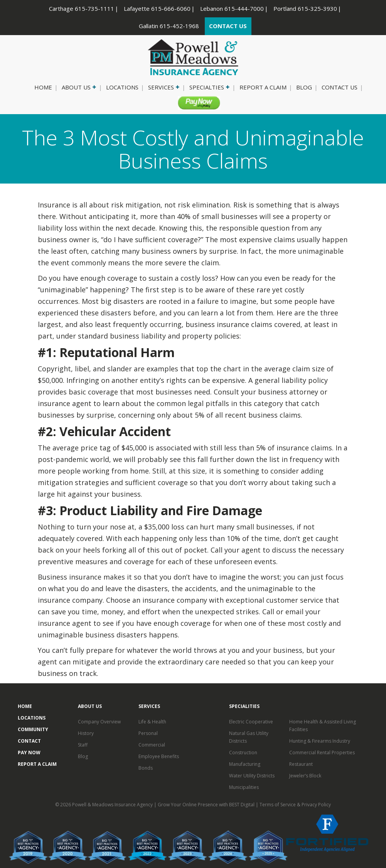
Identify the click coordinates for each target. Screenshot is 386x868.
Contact (29, 741)
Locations (122, 87)
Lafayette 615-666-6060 (157, 8)
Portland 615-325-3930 (305, 8)
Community (33, 729)
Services (163, 87)
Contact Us (340, 87)
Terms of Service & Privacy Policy (295, 805)
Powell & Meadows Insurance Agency (113, 805)
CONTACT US (228, 26)
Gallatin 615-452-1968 (169, 26)
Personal (148, 733)
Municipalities (244, 787)
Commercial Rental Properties (322, 753)
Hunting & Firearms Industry (320, 741)
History (86, 733)
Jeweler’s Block (305, 776)
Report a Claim (263, 87)
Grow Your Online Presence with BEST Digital (206, 805)
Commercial (152, 745)
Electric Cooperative (251, 722)
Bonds (146, 768)
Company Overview (99, 722)
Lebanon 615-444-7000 (232, 8)
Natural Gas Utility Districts (249, 737)
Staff (83, 745)
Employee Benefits (159, 756)
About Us (78, 87)
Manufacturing (245, 764)
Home (43, 87)
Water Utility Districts (252, 776)
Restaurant (301, 764)
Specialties (209, 87)
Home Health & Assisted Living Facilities (323, 726)
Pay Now (196, 103)
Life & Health (152, 722)
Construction (243, 753)
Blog (304, 87)
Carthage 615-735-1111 (82, 8)
